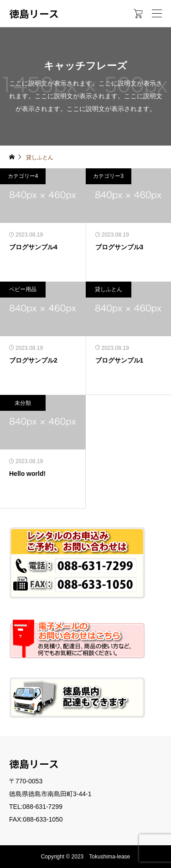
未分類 (23, 403)
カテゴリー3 (108, 176)
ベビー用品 (23, 289)
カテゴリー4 (23, 176)
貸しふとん (109, 289)
